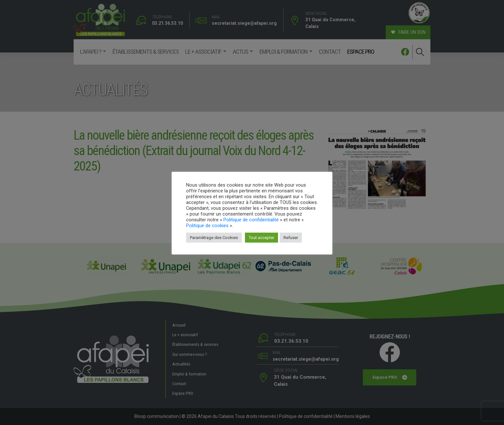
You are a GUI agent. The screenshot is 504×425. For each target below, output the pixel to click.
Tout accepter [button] (261, 238)
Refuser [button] (291, 238)
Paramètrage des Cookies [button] (214, 238)
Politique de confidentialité (251, 220)
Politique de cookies (207, 226)
